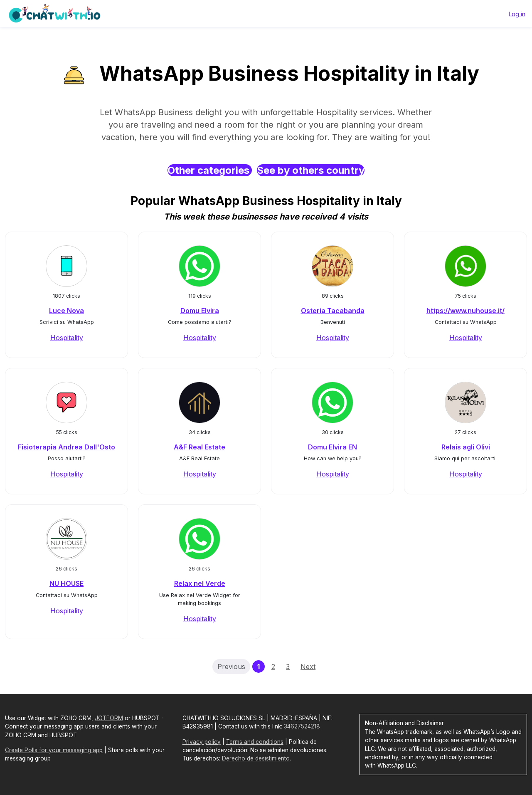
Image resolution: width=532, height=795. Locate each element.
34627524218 (302, 726)
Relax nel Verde (200, 583)
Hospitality (67, 338)
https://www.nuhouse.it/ (465, 311)
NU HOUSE (66, 583)
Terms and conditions (255, 742)
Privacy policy (202, 742)
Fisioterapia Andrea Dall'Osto (66, 447)
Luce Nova (66, 311)
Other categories (210, 170)
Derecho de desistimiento (256, 758)
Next (308, 667)
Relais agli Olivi (466, 447)
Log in (517, 14)
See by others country (311, 170)
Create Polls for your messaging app (54, 750)
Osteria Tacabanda (333, 311)
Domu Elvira (200, 311)
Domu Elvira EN (332, 447)
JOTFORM (109, 718)
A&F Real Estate (199, 447)
